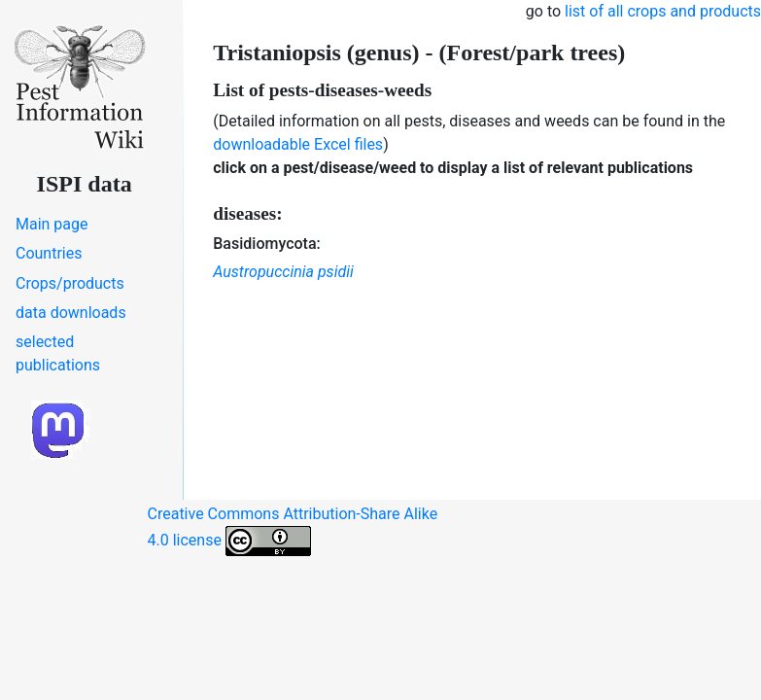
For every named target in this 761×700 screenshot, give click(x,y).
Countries (49, 253)
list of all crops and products (663, 11)
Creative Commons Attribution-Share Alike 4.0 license (293, 530)
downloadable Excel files (298, 144)
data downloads (71, 313)
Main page (52, 224)
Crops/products (70, 283)
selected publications (58, 353)
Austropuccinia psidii (283, 272)
